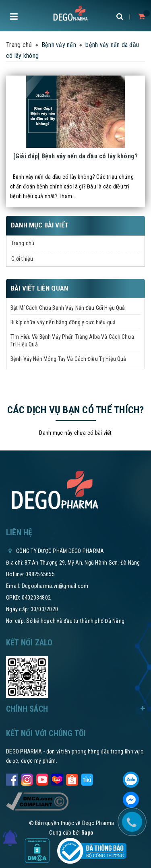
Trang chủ (23, 243)
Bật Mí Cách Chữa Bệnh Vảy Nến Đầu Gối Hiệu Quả (68, 308)
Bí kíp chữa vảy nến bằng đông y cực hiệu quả (63, 322)
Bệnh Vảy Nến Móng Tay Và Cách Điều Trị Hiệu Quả (68, 359)
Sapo (88, 833)
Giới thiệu (22, 259)
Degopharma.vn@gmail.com (55, 586)
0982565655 (40, 574)
